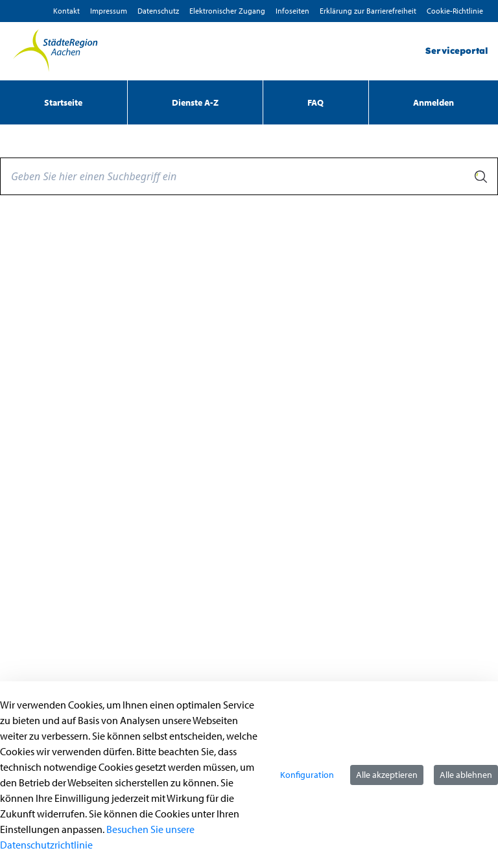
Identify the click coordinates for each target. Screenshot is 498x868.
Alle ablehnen (466, 775)
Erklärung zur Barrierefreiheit (368, 11)
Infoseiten (292, 11)
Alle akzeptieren (387, 775)
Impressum (109, 11)
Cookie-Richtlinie (455, 11)
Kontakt (66, 11)
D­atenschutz (158, 11)
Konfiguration (307, 775)
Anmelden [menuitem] (433, 102)
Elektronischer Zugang (227, 11)
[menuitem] (64, 102)
